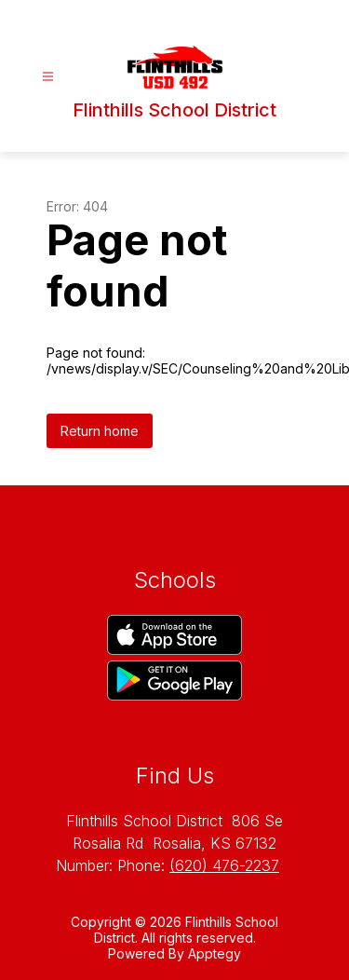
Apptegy (215, 953)
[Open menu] (48, 77)
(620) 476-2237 (224, 865)
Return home (100, 431)
